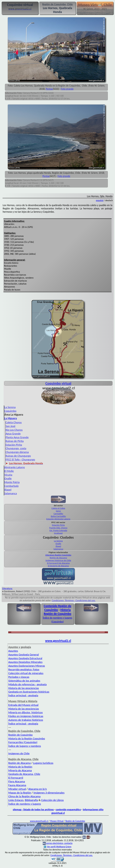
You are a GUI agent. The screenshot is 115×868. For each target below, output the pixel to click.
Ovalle (8, 478)
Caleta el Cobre (58, 508)
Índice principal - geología (23, 695)
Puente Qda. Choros (58, 528)
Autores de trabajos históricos (26, 720)
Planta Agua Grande (17, 437)
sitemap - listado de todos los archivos (33, 810)
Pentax (49, 89)
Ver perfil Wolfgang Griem (58, 847)
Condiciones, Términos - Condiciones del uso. (74, 600)
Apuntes (13, 651)
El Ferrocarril (16, 778)
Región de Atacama (58, 558)
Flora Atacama (17, 781)
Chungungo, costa (16, 448)
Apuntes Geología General (24, 655)
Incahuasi (58, 533)
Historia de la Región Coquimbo (27, 738)
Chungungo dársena (17, 452)
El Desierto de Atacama (58, 566)
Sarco (58, 511)
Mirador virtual (17, 789)
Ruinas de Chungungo (18, 456)
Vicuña (8, 475)
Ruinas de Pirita (15, 441)
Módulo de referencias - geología (28, 684)
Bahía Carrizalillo (58, 516)
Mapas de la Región (20, 793)
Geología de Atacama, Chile (24, 774)
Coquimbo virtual (58, 383)
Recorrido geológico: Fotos (24, 669)
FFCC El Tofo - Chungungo (20, 459)
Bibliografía (31, 800)
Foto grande (67, 89)
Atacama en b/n (38, 789)
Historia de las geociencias (24, 688)
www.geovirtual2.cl (58, 641)
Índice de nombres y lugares (25, 804)
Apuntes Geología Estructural (25, 658)
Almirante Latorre (15, 467)
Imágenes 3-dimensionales (49, 793)
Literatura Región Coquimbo (58, 555)
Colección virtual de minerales (26, 673)
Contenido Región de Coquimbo (57, 608)
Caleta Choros (14, 422)
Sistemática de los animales (24, 681)
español (100, 200)
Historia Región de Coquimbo (57, 612)
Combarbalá (11, 486)
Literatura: (7, 588)
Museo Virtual (57, 821)
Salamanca (11, 493)
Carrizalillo (58, 514)
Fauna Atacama (17, 785)
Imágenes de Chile (19, 753)
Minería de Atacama (20, 770)
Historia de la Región (20, 767)
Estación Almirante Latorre (58, 519)
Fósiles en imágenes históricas (26, 716)
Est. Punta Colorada (58, 530)
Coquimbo (10, 411)
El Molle (9, 471)
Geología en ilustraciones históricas (29, 692)
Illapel (8, 490)
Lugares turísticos (43, 763)
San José (10, 426)
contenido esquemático (68, 810)
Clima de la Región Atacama (24, 796)
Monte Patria (12, 482)
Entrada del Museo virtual (23, 705)
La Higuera (11, 418)
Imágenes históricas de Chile (58, 560)
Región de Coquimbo (21, 735)
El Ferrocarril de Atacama (58, 563)
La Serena (10, 407)
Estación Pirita (14, 445)
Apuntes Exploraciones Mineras (27, 666)
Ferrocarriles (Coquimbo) (23, 742)
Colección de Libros (52, 800)
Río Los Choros (14, 430)
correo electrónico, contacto (59, 843)
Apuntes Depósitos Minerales (25, 662)
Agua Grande (13, 434)
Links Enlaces (16, 800)
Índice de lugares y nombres (25, 746)
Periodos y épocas (19, 677)
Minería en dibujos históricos (26, 712)
